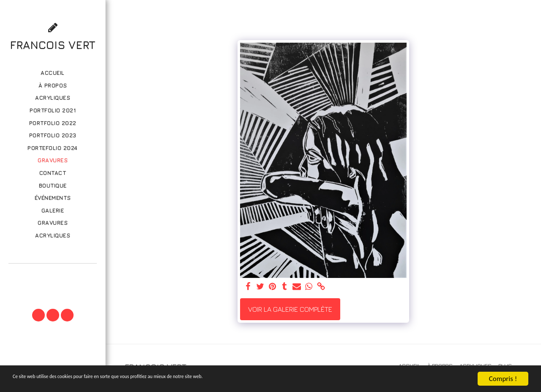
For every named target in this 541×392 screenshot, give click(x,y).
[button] (52, 275)
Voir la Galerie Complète (290, 309)
